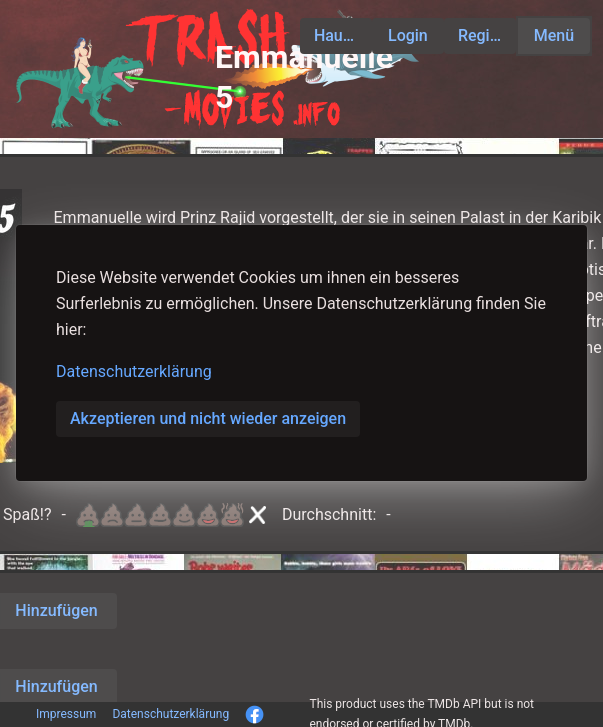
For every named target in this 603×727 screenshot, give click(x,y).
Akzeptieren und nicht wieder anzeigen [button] (208, 418)
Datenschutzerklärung (134, 371)
